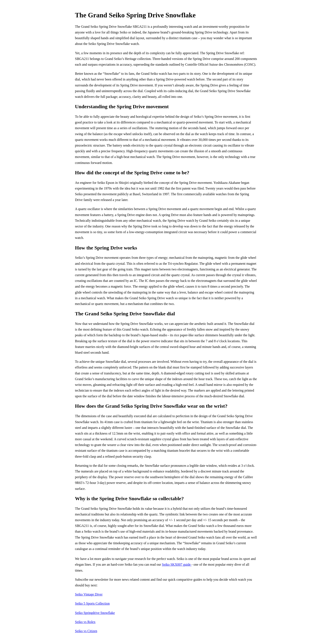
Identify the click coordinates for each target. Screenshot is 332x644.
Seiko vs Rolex (85, 622)
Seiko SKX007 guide (177, 564)
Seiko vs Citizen (86, 631)
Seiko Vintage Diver (89, 594)
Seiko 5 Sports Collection (92, 603)
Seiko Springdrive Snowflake (95, 613)
